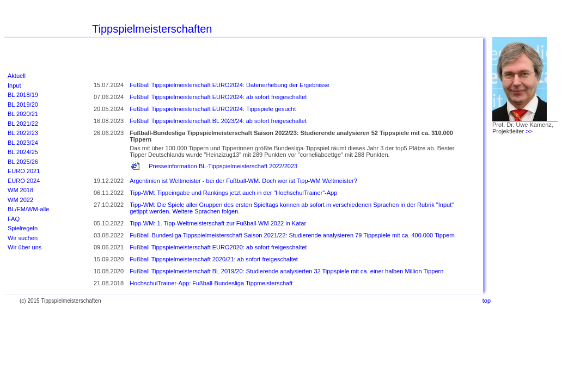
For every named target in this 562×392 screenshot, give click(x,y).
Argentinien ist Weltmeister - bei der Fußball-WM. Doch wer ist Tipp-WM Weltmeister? (243, 181)
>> (529, 131)
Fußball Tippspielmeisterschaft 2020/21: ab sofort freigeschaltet (214, 259)
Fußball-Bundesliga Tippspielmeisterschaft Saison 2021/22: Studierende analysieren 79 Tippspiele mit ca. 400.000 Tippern (292, 235)
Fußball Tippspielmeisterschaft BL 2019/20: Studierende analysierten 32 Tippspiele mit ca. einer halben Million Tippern (286, 271)
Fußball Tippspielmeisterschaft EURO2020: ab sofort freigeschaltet (218, 247)
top (487, 301)
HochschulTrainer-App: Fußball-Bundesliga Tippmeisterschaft (211, 283)
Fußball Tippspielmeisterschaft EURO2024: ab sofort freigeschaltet (218, 97)
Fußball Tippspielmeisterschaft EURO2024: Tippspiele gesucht (213, 109)
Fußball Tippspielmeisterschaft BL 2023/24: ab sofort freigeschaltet (218, 121)
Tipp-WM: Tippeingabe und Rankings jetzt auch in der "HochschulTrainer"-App (233, 193)
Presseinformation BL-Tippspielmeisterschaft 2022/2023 (223, 166)
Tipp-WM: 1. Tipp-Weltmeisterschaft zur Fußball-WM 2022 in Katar (218, 223)
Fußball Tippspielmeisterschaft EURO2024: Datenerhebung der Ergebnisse (230, 85)
